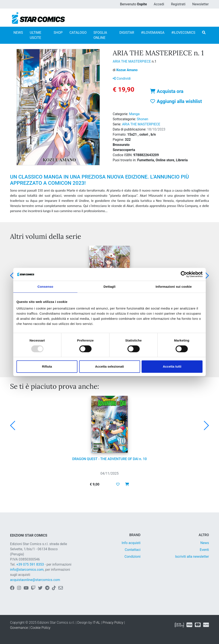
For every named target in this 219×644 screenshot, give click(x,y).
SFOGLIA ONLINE (100, 35)
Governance (19, 628)
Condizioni (132, 557)
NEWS (18, 33)
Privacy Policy (113, 623)
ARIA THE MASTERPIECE (132, 61)
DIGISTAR (127, 33)
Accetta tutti (172, 366)
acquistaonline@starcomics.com (35, 580)
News (205, 543)
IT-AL (97, 623)
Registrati (178, 4)
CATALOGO (78, 33)
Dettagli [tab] (109, 287)
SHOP (58, 33)
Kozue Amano (127, 70)
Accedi (159, 4)
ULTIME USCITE (36, 35)
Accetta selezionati (109, 366)
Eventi (204, 550)
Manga (134, 114)
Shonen (143, 119)
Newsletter (201, 4)
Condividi (122, 78)
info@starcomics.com (27, 570)
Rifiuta (47, 366)
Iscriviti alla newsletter (192, 557)
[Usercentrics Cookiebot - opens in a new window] (184, 274)
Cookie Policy (40, 628)
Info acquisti (131, 543)
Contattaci (133, 550)
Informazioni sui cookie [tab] (174, 287)
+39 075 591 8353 (30, 564)
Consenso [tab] (45, 287)
